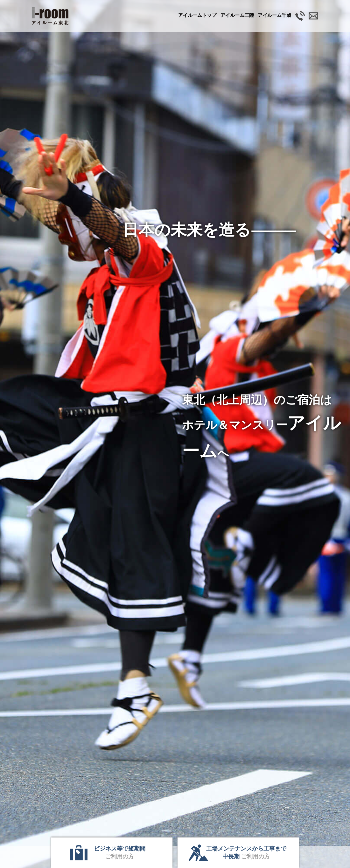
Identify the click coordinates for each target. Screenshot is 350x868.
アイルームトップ (197, 15)
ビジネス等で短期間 (120, 853)
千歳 (274, 15)
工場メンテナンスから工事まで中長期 (246, 853)
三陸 (237, 15)
